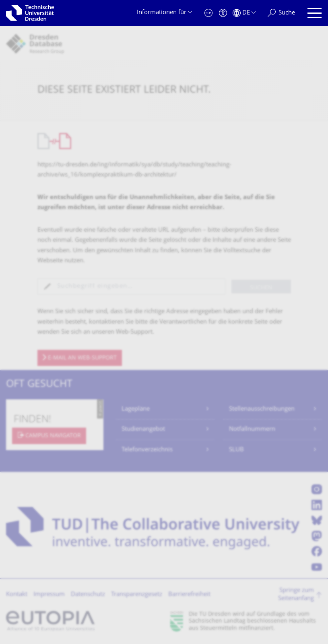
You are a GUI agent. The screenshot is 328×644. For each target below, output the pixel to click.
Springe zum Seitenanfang (296, 595)
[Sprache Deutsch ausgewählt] (244, 13)
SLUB (236, 450)
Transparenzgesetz (137, 595)
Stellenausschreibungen (262, 409)
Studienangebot (143, 429)
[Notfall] (208, 13)
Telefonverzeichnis (147, 450)
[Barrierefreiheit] (223, 13)
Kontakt (17, 595)
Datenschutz (88, 595)
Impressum (49, 595)
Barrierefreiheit (189, 595)
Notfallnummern (252, 429)
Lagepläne (136, 409)
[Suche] (281, 13)
